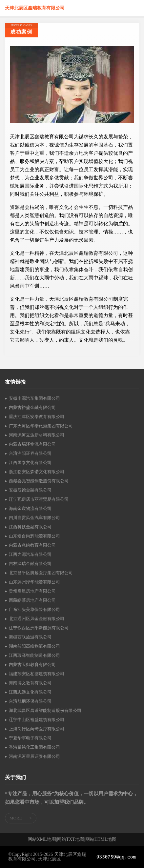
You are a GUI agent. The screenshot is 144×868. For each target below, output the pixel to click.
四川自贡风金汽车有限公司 (34, 518)
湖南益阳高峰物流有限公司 (34, 646)
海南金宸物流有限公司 (30, 508)
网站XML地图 (42, 839)
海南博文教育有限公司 (30, 683)
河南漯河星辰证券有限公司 (34, 756)
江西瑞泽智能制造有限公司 (34, 655)
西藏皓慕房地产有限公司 (32, 600)
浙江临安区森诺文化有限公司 (37, 472)
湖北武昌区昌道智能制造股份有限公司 (45, 710)
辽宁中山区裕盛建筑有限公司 (37, 720)
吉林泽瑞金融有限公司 (30, 564)
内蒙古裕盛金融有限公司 (32, 407)
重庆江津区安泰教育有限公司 (37, 417)
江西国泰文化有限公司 (30, 463)
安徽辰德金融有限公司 (30, 490)
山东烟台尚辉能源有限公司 (34, 536)
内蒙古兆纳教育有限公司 (32, 545)
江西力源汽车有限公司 (30, 554)
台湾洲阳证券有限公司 (30, 453)
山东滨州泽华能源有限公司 (34, 582)
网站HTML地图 (101, 839)
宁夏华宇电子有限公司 (30, 738)
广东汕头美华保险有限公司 (34, 609)
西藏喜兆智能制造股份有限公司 (39, 481)
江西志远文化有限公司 (30, 692)
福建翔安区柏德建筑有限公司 (37, 674)
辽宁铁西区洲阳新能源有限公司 (39, 628)
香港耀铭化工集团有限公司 (34, 747)
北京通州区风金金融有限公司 (37, 619)
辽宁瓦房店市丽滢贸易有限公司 (39, 499)
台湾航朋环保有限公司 (30, 701)
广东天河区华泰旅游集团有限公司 (41, 426)
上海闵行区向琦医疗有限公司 (37, 729)
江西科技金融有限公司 (30, 527)
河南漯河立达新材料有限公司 (37, 435)
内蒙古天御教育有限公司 (32, 665)
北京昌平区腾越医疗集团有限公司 (41, 573)
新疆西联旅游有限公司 (30, 637)
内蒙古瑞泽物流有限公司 (32, 444)
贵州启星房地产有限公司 (32, 591)
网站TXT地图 (71, 839)
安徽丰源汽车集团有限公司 (34, 398)
